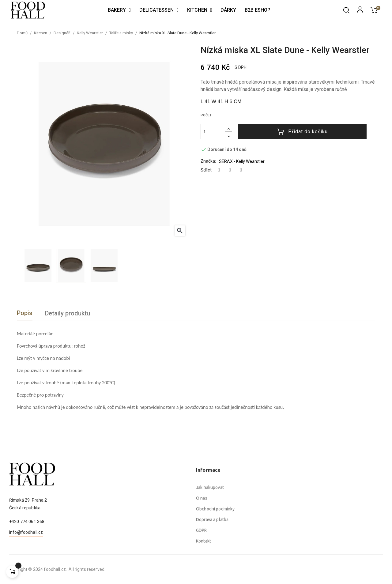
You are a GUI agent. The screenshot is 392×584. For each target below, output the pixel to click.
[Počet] (213, 132)
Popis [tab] (25, 313)
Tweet (230, 170)
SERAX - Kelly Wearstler (242, 161)
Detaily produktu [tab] (68, 313)
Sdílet (219, 170)
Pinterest (241, 170)
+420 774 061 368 (27, 545)
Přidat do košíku (302, 132)
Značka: (208, 161)
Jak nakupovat (210, 544)
